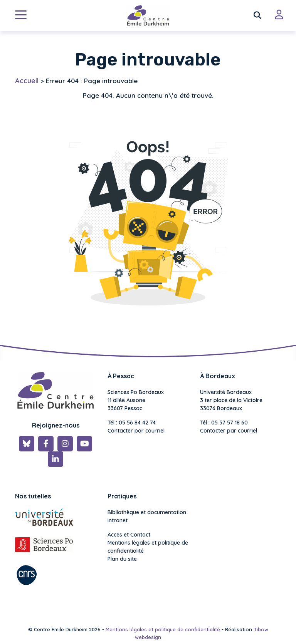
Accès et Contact (129, 535)
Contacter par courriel (136, 431)
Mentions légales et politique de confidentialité (148, 547)
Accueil (27, 81)
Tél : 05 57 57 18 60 (224, 423)
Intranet (118, 520)
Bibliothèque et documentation (147, 512)
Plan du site (122, 559)
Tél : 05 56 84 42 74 (132, 423)
